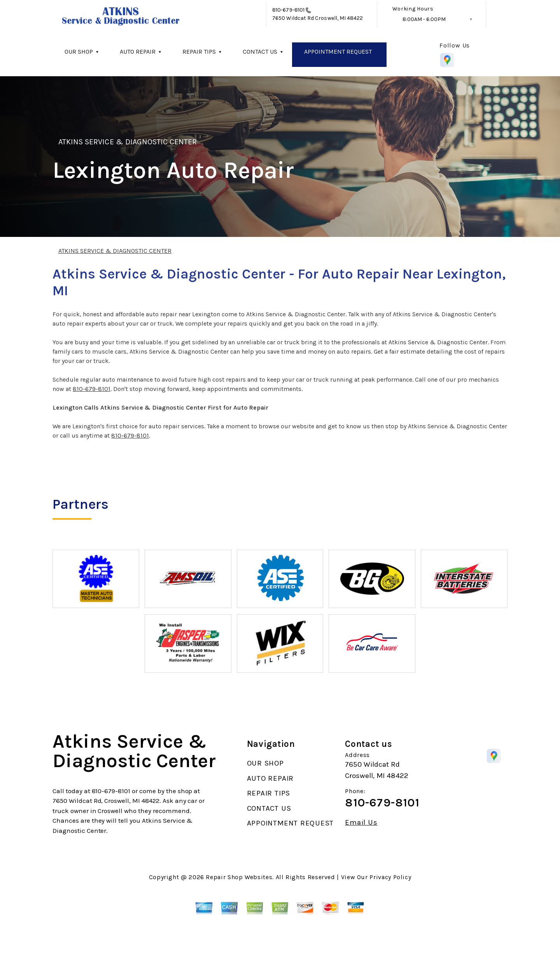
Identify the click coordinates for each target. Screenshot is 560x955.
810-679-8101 (288, 10)
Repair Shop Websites (239, 877)
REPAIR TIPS (199, 52)
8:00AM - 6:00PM (424, 19)
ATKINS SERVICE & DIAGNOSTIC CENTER (128, 142)
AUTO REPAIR (138, 52)
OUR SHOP (79, 52)
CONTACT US (260, 52)
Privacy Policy (390, 877)
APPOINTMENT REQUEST (338, 52)
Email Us (361, 823)
